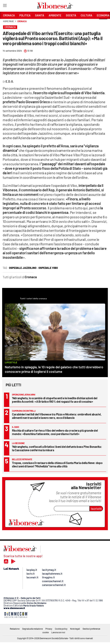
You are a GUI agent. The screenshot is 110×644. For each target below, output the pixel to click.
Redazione (15, 629)
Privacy (49, 629)
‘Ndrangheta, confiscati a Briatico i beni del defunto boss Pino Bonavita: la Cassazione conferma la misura (57, 448)
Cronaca (22, 21)
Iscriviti (96, 509)
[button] (103, 23)
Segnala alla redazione (32, 629)
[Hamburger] (5, 6)
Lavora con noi (58, 632)
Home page (8, 21)
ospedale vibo (48, 268)
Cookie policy (61, 629)
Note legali (75, 629)
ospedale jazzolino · (23, 268)
